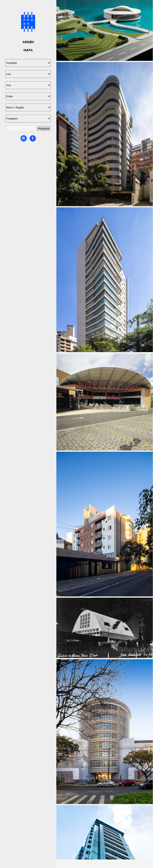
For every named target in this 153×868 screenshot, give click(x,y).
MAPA (28, 50)
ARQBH (28, 42)
